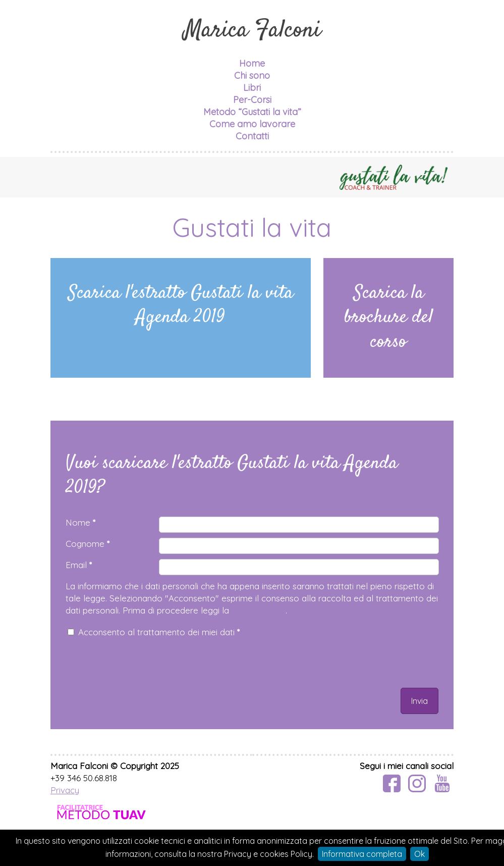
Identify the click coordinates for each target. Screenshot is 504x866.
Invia (419, 701)
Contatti (252, 136)
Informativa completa (362, 854)
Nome (80, 522)
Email (79, 565)
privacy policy (259, 610)
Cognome (88, 544)
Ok (419, 854)
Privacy (65, 790)
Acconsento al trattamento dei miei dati (159, 632)
